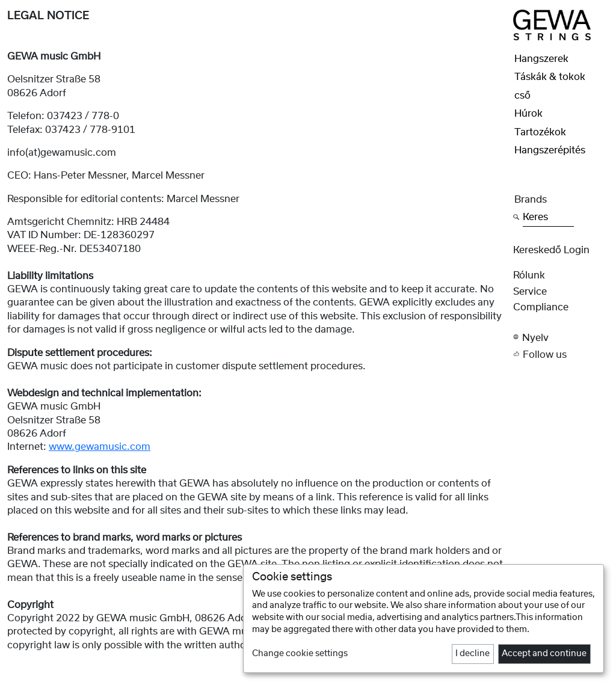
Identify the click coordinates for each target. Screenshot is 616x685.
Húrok (528, 114)
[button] (561, 338)
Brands (531, 200)
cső (522, 96)
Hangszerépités (550, 150)
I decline (473, 654)
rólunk (529, 275)
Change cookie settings (300, 654)
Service (530, 292)
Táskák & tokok (550, 77)
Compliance (541, 307)
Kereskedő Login (551, 250)
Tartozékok (540, 132)
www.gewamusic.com (100, 447)
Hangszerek (541, 59)
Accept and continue (544, 654)
